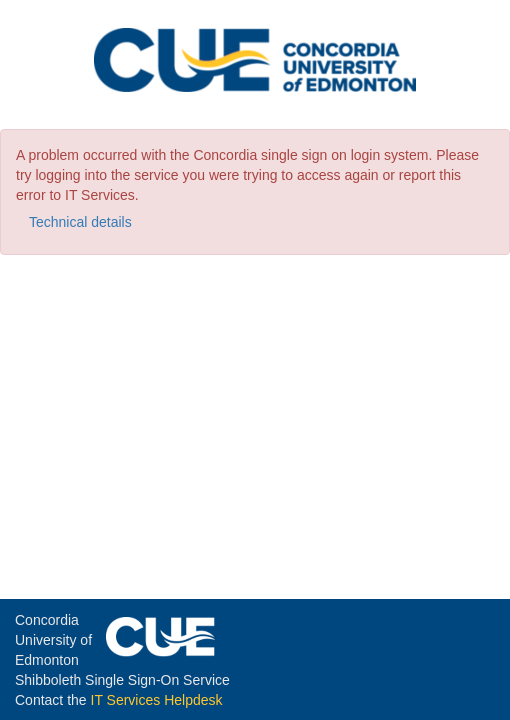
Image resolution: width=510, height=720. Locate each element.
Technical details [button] (80, 222)
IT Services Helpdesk (157, 700)
